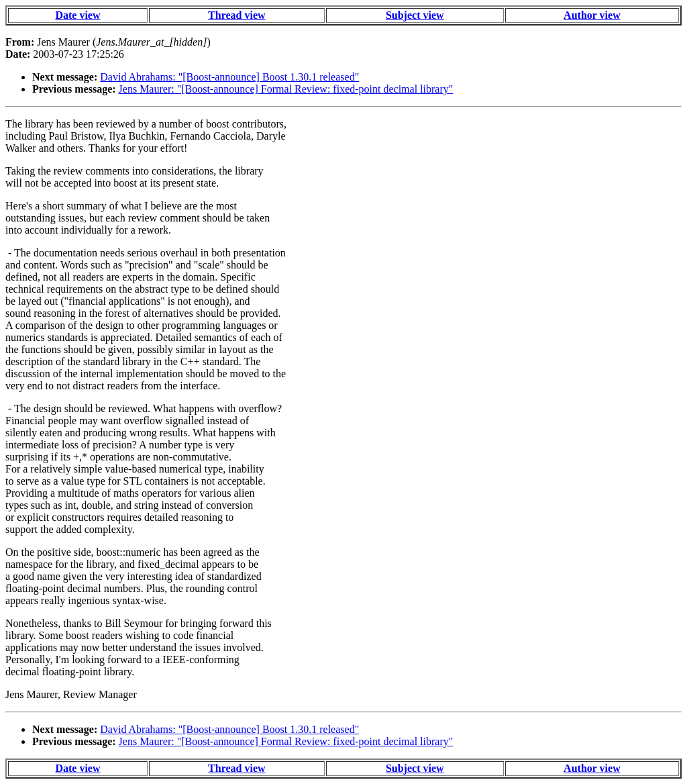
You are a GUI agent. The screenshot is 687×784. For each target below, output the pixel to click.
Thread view (236, 15)
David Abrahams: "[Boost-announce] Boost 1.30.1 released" (229, 77)
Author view (592, 15)
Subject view (415, 15)
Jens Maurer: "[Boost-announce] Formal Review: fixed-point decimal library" (286, 89)
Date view (77, 15)
